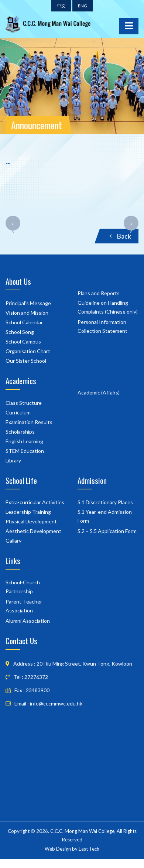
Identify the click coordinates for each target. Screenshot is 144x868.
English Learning (24, 441)
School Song (20, 332)
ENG (83, 6)
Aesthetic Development (33, 531)
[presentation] (13, 229)
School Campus (23, 341)
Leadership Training (28, 512)
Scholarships (20, 432)
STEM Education (25, 451)
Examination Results (29, 422)
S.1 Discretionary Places (105, 502)
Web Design (58, 849)
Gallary (13, 541)
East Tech (89, 849)
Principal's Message (28, 303)
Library (13, 460)
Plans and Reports (99, 293)
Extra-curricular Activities (35, 502)
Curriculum (18, 412)
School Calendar (24, 322)
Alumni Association (28, 621)
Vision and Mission (27, 313)
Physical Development (31, 521)
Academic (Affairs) (99, 392)
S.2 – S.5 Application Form (107, 531)
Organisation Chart (28, 351)
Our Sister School (26, 361)
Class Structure (24, 403)
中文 (61, 6)
